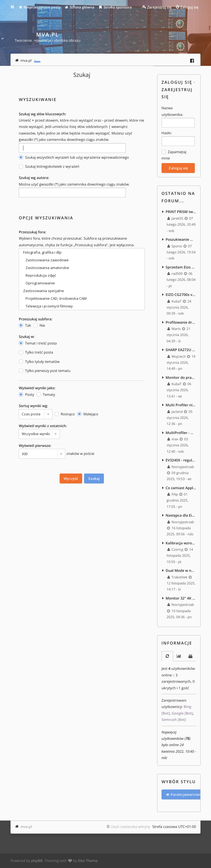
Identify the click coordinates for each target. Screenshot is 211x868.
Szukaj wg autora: (34, 178)
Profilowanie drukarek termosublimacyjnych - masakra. (181, 322)
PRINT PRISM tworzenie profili (181, 212)
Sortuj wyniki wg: (33, 406)
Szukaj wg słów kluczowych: (42, 114)
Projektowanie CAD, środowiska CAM (82, 298)
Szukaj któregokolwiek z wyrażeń (49, 166)
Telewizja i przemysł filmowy (82, 306)
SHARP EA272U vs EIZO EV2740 (181, 350)
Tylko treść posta (36, 352)
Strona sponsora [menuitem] (115, 7)
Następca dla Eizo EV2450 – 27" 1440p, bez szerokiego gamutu (181, 515)
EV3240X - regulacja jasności (181, 460)
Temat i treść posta (38, 343)
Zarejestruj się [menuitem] (159, 7)
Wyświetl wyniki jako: (37, 388)
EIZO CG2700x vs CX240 (181, 295)
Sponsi (175, 246)
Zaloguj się (177, 82)
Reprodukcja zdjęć (82, 275)
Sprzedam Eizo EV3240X (181, 267)
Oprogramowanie (82, 283)
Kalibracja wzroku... (181, 543)
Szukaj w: (27, 337)
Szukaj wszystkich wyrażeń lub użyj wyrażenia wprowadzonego (74, 157)
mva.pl (26, 827)
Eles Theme (88, 861)
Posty (26, 395)
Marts (174, 329)
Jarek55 (175, 218)
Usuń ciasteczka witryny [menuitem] (131, 827)
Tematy (46, 395)
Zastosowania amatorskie (82, 268)
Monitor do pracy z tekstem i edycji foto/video (181, 377)
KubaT (174, 301)
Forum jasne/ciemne (186, 794)
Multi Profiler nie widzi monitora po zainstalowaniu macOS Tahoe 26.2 (181, 405)
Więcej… (16, 7)
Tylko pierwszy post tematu (45, 371)
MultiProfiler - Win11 (181, 433)
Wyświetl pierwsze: (35, 446)
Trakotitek (177, 577)
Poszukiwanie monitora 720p (181, 239)
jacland (175, 412)
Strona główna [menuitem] (80, 7)
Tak (25, 325)
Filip (173, 494)
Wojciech (177, 356)
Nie (39, 325)
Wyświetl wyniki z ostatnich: (43, 426)
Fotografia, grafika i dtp (82, 252)
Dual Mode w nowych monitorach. (181, 570)
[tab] (167, 656)
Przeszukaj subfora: (35, 319)
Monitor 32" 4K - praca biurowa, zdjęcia (181, 598)
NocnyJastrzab (180, 467)
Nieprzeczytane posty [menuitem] (40, 7)
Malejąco (88, 414)
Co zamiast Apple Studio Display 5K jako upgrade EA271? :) (181, 488)
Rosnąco (65, 414)
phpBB (37, 861)
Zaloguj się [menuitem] (189, 7)
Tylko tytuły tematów (39, 362)
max (173, 439)
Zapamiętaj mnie (174, 155)
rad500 (175, 274)
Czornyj (175, 549)
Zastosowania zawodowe (82, 260)
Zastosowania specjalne (82, 291)
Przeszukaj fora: (32, 232)
